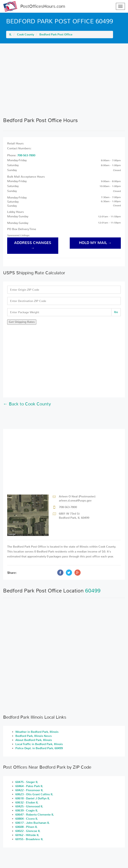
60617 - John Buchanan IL (33, 823)
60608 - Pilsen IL (26, 827)
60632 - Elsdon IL (27, 803)
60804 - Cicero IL (27, 819)
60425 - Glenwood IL (29, 806)
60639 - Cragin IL (27, 811)
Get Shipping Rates (22, 322)
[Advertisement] (64, 80)
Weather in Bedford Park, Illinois (37, 732)
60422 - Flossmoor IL (29, 790)
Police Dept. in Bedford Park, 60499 (39, 748)
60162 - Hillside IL (27, 835)
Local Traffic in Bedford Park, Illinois (39, 744)
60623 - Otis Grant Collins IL (34, 794)
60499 (93, 591)
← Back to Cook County (27, 404)
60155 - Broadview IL (29, 839)
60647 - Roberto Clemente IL (35, 815)
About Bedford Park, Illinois (34, 740)
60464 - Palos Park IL (29, 786)
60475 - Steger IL (27, 782)
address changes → (33, 245)
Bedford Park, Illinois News (34, 736)
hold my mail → (95, 243)
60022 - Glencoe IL (28, 831)
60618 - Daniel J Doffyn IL (33, 798)
